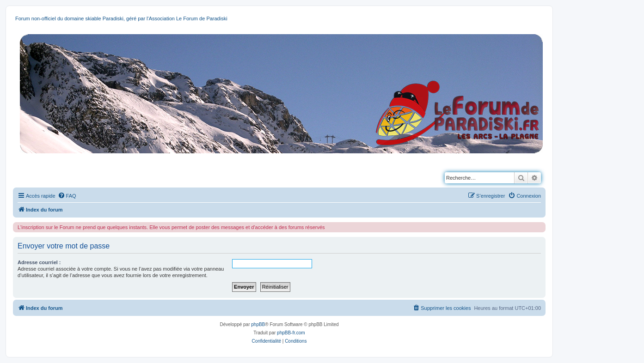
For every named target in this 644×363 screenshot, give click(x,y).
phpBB (258, 324)
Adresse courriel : (39, 262)
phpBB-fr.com (291, 333)
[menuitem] (67, 196)
